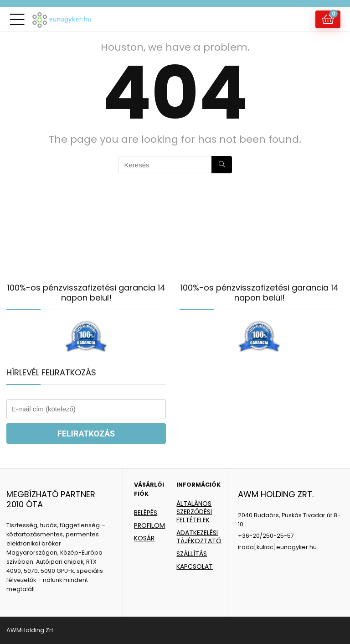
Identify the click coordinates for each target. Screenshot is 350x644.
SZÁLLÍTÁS (192, 554)
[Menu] (17, 19)
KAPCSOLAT (195, 566)
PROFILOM (149, 525)
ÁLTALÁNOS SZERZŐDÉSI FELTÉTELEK (194, 512)
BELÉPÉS (146, 513)
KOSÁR (144, 538)
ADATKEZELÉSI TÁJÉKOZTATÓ (199, 537)
